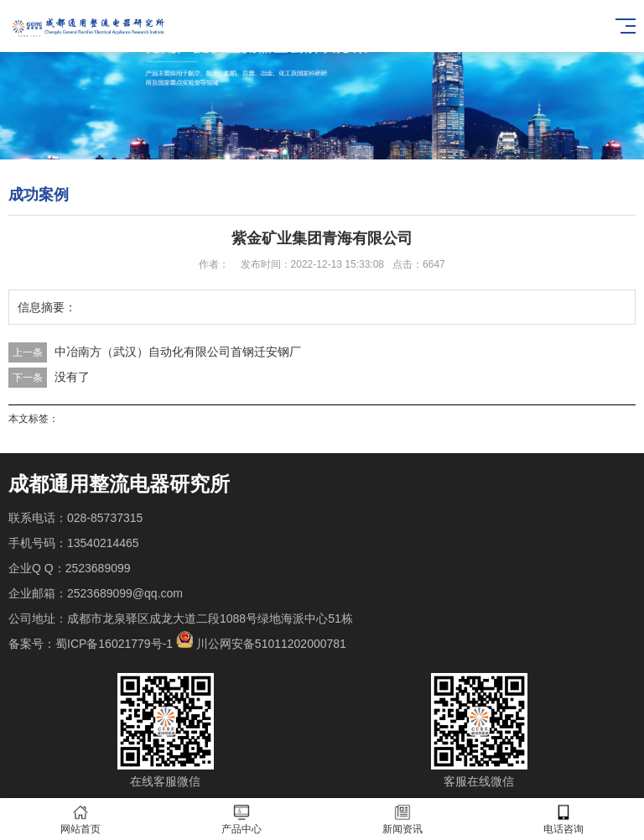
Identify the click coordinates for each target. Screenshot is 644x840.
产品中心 (241, 819)
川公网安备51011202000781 (271, 644)
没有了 (72, 377)
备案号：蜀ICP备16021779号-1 (91, 644)
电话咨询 (563, 819)
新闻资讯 (402, 819)
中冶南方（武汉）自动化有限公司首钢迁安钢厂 (178, 352)
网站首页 (80, 819)
